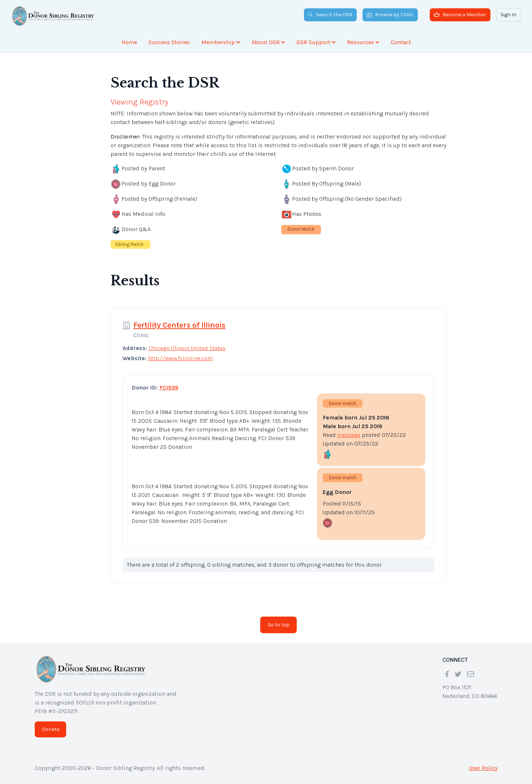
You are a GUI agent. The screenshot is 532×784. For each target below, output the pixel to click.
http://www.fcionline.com (180, 358)
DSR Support (316, 42)
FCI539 (169, 387)
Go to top (279, 625)
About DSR (268, 42)
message (349, 435)
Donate (51, 729)
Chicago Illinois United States (187, 348)
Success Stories (169, 42)
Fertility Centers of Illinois (179, 325)
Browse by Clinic (390, 15)
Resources (363, 42)
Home (129, 42)
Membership (221, 42)
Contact (401, 42)
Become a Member (460, 15)
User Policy (483, 768)
